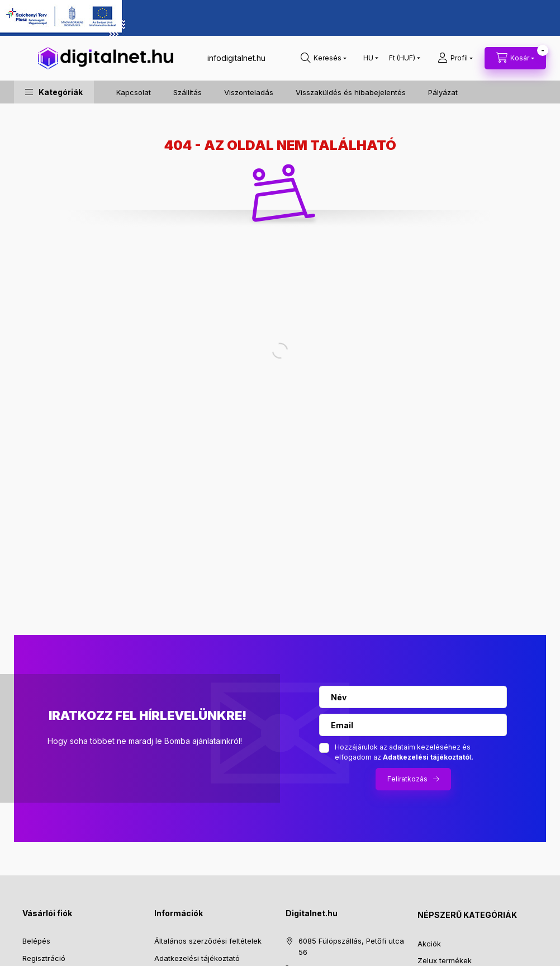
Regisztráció (44, 958)
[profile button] (455, 58)
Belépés (36, 941)
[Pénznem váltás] (402, 58)
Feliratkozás (407, 779)
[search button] (324, 58)
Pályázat (443, 92)
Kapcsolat (134, 92)
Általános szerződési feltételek (208, 941)
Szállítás (188, 92)
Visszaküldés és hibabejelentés (351, 92)
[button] (54, 92)
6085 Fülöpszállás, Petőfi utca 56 (351, 946)
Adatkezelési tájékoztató (197, 958)
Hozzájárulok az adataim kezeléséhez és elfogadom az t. (404, 752)
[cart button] (515, 58)
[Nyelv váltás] (368, 58)
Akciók (429, 944)
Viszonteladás (249, 92)
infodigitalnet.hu (236, 58)
